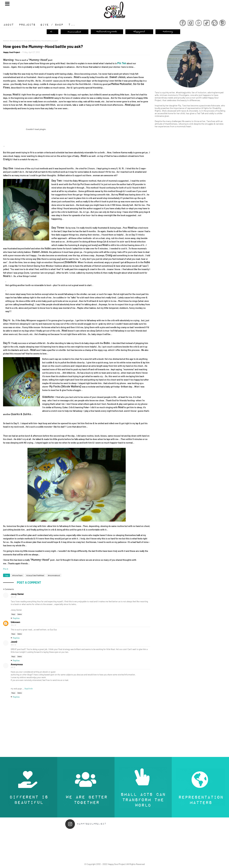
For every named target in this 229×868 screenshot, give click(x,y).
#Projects (30, 26)
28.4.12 (14, 597)
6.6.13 (13, 667)
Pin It (6, 569)
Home (5, 41)
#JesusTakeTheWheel (35, 575)
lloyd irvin (29, 689)
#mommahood (16, 41)
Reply (13, 614)
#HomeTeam (17, 575)
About (10, 26)
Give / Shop (54, 26)
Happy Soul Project (12, 52)
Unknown (15, 622)
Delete (20, 614)
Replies (16, 618)
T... (71, 26)
